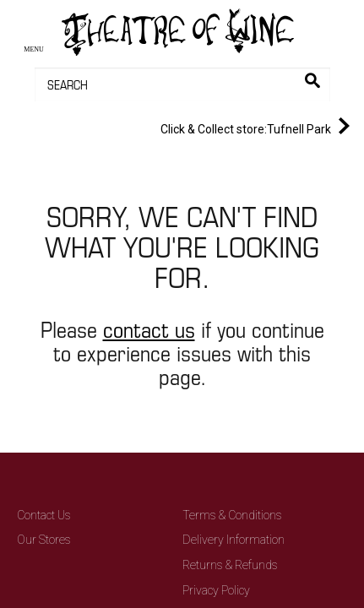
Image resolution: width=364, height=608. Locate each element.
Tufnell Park (258, 126)
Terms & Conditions (232, 515)
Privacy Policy (216, 590)
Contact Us (44, 515)
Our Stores (44, 540)
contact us (149, 329)
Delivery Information (234, 540)
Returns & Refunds (230, 565)
